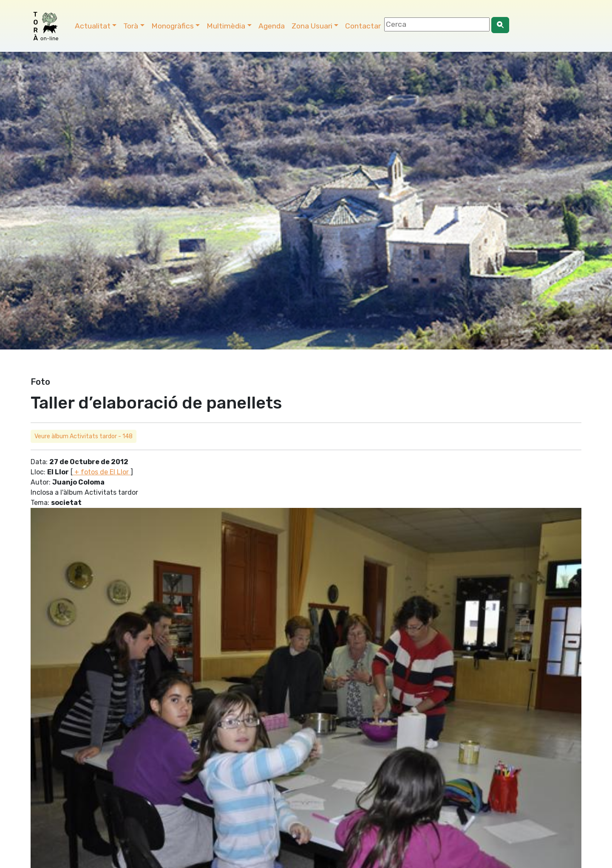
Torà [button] (131, 26)
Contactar (363, 26)
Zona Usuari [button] (312, 26)
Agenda (272, 26)
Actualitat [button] (93, 26)
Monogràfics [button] (173, 26)
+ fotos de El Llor (102, 472)
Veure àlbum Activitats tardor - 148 (84, 436)
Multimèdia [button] (226, 26)
